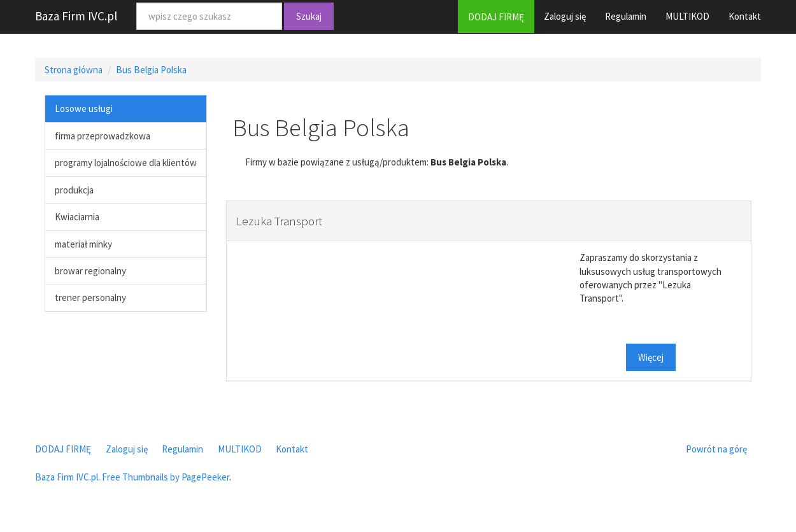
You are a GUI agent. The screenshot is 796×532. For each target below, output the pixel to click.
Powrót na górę (716, 449)
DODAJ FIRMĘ (496, 17)
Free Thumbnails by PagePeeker (166, 477)
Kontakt (745, 16)
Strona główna (74, 70)
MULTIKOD (687, 16)
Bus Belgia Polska (151, 70)
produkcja (74, 190)
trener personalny (90, 297)
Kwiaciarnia (77, 217)
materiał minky (83, 244)
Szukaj (309, 16)
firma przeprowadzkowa (103, 136)
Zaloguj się (565, 16)
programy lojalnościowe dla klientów (126, 163)
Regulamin (626, 16)
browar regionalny (90, 271)
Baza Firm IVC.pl (76, 16)
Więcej (651, 357)
